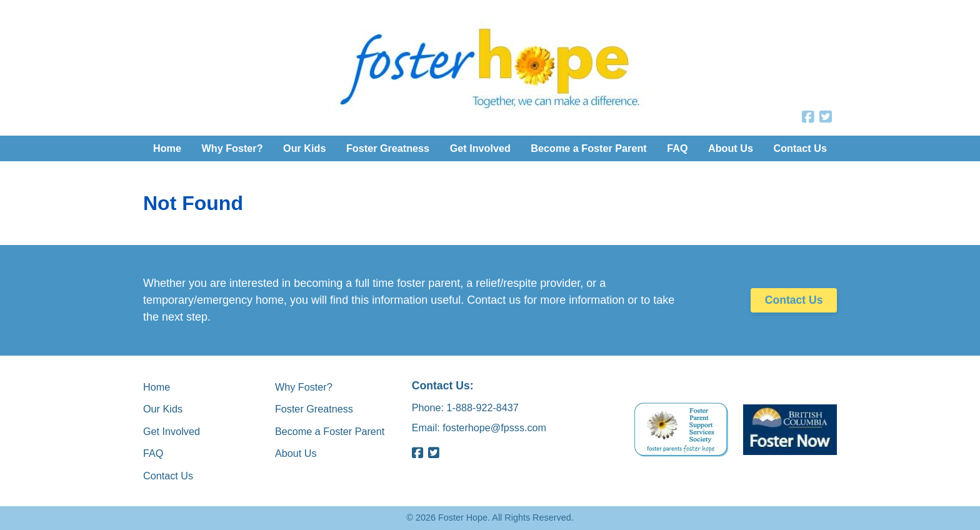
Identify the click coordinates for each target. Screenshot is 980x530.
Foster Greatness (388, 148)
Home (167, 148)
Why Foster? (232, 148)
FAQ (677, 148)
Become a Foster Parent (588, 148)
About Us (731, 148)
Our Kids (304, 148)
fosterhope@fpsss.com (494, 427)
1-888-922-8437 (483, 407)
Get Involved (480, 148)
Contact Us (800, 148)
